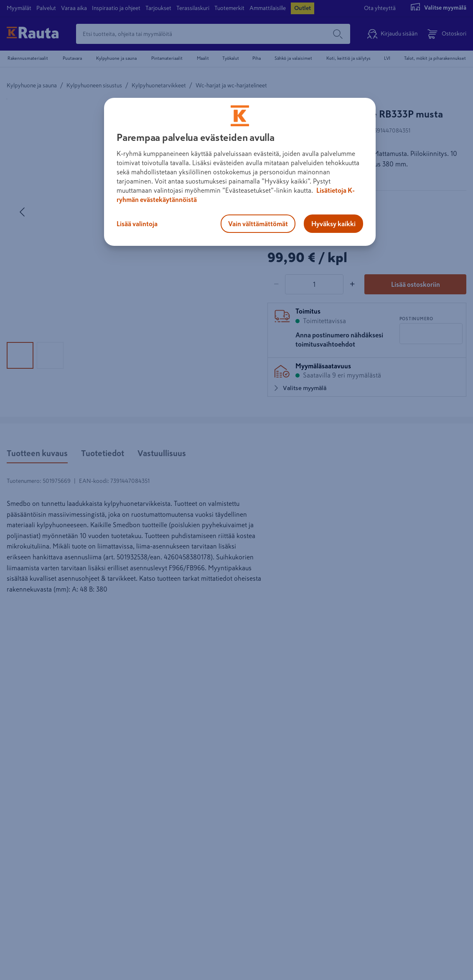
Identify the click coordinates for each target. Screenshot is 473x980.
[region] (240, 172)
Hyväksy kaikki (333, 224)
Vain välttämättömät (258, 224)
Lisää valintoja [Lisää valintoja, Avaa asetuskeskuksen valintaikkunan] (137, 224)
